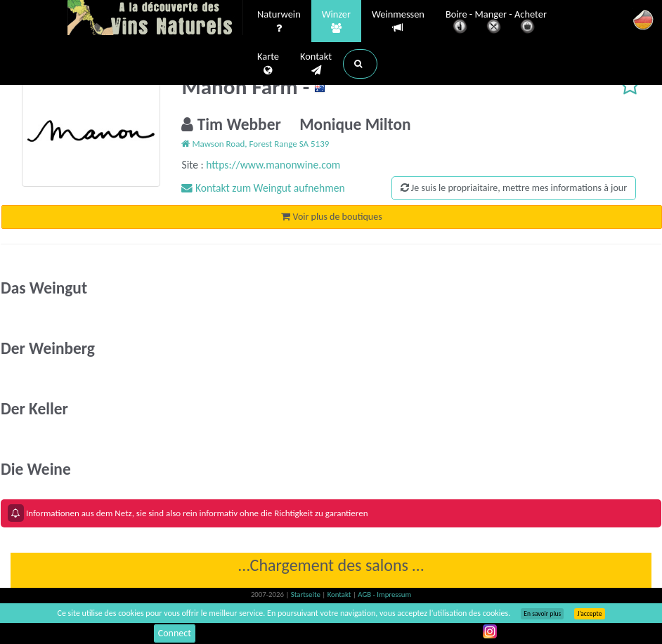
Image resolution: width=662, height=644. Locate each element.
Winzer (336, 22)
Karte (268, 64)
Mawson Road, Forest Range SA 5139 (255, 144)
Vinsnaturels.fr (155, 19)
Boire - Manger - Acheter (496, 23)
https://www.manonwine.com (273, 165)
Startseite (306, 594)
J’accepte (589, 614)
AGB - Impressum (384, 594)
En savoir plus (542, 614)
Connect (175, 633)
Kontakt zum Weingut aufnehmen (263, 188)
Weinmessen (398, 21)
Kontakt (316, 64)
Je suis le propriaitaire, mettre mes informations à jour (514, 188)
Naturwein (279, 22)
